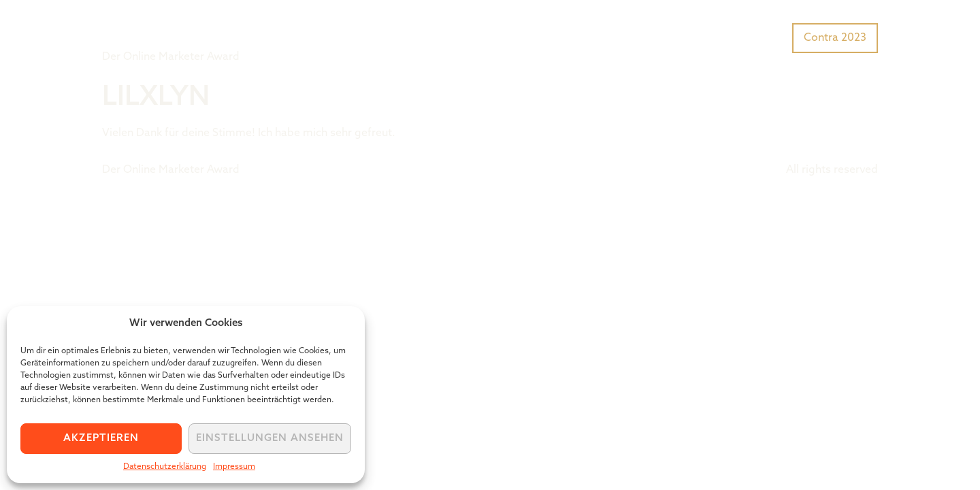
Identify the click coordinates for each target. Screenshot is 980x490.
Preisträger (754, 37)
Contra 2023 (835, 38)
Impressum (234, 467)
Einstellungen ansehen (270, 439)
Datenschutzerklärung (165, 467)
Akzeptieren (101, 439)
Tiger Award (179, 27)
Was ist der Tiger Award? (642, 37)
